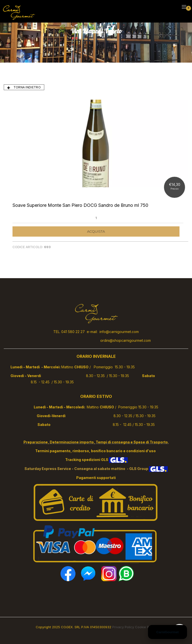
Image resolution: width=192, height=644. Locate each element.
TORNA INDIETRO (24, 87)
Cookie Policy (146, 627)
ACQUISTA (96, 231)
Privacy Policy (123, 627)
